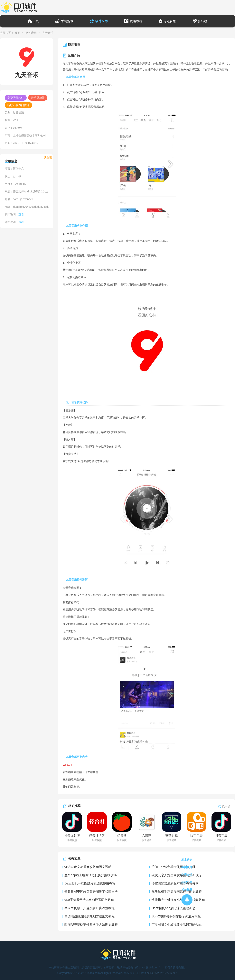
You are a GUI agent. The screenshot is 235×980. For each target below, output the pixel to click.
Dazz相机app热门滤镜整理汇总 (173, 908)
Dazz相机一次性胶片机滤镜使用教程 (90, 883)
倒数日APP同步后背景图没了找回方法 (91, 892)
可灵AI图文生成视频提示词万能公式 (177, 925)
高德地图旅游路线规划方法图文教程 (89, 916)
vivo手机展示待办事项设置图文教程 (89, 900)
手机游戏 (67, 21)
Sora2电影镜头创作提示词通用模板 (176, 916)
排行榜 (203, 21)
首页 (36, 21)
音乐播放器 (38, 98)
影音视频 (18, 112)
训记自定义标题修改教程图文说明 (88, 867)
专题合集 (170, 21)
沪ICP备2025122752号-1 (163, 973)
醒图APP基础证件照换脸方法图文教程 (91, 925)
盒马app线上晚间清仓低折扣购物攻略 (91, 875)
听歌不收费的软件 (18, 105)
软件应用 (101, 21)
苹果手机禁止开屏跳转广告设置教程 (89, 908)
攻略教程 (136, 21)
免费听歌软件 (16, 98)
